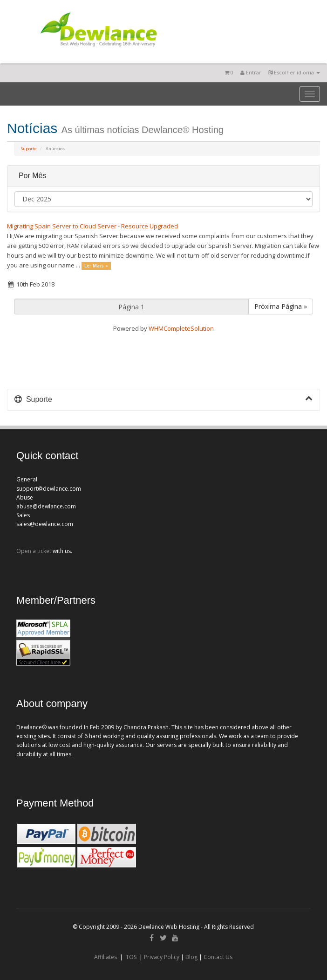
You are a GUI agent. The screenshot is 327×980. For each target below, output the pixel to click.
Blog (191, 957)
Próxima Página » (281, 306)
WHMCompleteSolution (181, 328)
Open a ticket (34, 551)
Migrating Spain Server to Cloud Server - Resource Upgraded (92, 226)
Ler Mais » (96, 266)
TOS (131, 957)
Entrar (251, 72)
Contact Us (218, 957)
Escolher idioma (294, 72)
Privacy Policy (162, 957)
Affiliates (106, 957)
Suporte (29, 149)
